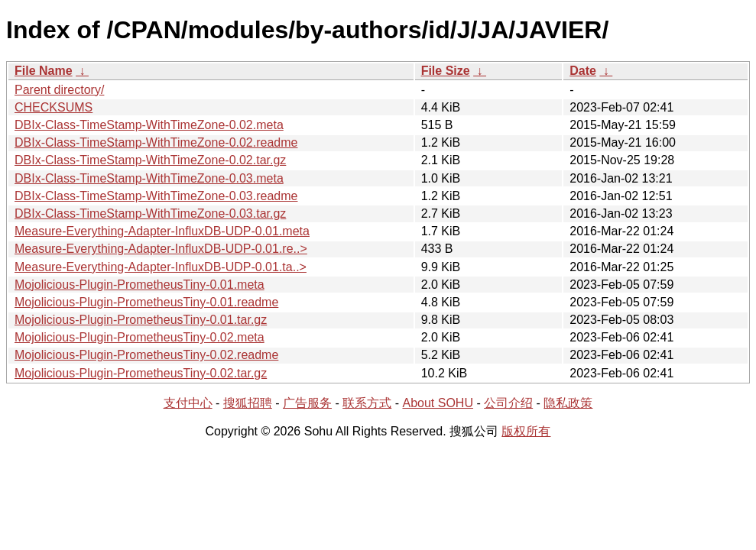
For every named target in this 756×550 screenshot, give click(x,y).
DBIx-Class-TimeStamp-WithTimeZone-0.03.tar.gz (150, 214)
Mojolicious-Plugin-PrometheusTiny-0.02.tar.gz (141, 373)
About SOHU (437, 403)
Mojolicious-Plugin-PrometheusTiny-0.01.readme (146, 302)
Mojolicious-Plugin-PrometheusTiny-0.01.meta (140, 285)
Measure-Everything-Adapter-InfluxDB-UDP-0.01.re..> (161, 249)
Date (583, 71)
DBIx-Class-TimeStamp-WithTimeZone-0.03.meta (149, 178)
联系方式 (367, 403)
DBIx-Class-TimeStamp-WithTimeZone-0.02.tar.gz (150, 160)
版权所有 (526, 431)
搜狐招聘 (248, 403)
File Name (44, 71)
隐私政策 (568, 403)
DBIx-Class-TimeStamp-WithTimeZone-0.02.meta (149, 125)
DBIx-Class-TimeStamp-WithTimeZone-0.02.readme (156, 142)
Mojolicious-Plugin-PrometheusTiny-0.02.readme (146, 355)
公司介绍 (508, 403)
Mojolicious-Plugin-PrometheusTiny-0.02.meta (140, 337)
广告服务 (307, 403)
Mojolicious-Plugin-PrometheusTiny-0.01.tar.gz (141, 320)
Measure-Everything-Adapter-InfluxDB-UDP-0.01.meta (162, 231)
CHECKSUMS (54, 107)
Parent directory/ (59, 90)
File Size (446, 71)
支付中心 (188, 403)
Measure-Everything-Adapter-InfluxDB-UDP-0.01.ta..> (161, 267)
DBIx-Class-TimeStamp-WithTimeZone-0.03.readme (156, 196)
